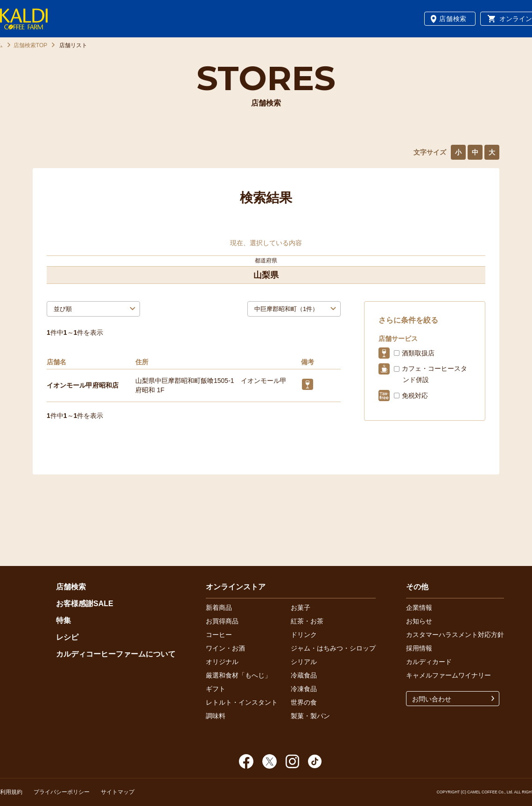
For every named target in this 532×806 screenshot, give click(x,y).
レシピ (67, 637)
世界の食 (304, 702)
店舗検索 (453, 19)
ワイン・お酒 (225, 648)
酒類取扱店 (418, 353)
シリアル (304, 662)
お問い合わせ (432, 699)
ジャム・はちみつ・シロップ (333, 648)
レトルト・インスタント (242, 702)
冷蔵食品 (304, 675)
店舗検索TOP (30, 45)
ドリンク (304, 635)
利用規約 (11, 792)
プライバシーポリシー (62, 792)
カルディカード (429, 662)
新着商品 (219, 608)
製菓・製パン (310, 716)
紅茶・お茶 (307, 621)
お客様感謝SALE (85, 604)
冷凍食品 (304, 689)
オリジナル (222, 662)
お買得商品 (222, 621)
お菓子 (301, 608)
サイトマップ (118, 792)
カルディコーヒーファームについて (116, 654)
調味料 (216, 716)
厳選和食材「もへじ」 (238, 675)
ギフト (216, 689)
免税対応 (415, 396)
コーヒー (219, 635)
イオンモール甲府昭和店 (83, 385)
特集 (63, 620)
